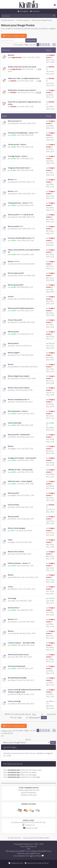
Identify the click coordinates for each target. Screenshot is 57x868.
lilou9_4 (13, 355)
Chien (10, 540)
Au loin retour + (14, 608)
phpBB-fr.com (35, 853)
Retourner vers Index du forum (7, 733)
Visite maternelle (15, 423)
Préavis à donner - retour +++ (19, 563)
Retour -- (11, 631)
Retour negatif (14, 353)
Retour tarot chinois (16, 552)
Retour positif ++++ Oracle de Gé (21, 215)
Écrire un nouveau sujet (14, 36)
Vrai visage (12, 598)
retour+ (11, 296)
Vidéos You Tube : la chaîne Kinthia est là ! (24, 78)
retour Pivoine (13, 505)
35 (54, 45)
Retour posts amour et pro (18, 654)
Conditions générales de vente (28, 790)
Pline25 (13, 437)
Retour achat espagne (17, 528)
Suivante (51, 714)
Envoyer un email (32, 828)
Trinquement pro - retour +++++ (20, 203)
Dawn (13, 346)
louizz (13, 507)
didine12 (14, 680)
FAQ (29, 849)
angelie (13, 449)
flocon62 (14, 299)
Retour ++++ (13, 191)
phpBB (21, 851)
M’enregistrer (24, 11)
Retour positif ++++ (15, 226)
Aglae (13, 542)
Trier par (19, 717)
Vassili (13, 601)
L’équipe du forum (17, 863)
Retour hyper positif (16, 273)
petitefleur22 (15, 367)
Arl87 (13, 530)
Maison (11, 575)
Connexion (36, 11)
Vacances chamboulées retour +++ (21, 238)
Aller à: (28, 740)
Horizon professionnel (17, 666)
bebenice (14, 322)
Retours (11, 55)
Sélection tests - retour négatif (20, 481)
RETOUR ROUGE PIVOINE (17, 678)
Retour (11, 364)
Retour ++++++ (14, 261)
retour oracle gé (14, 701)
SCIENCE (14, 645)
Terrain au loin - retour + (17, 144)
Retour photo (13, 343)
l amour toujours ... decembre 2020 (21, 643)
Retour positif (13, 332)
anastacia (14, 182)
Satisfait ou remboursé (29, 795)
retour (10, 587)
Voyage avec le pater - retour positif (22, 458)
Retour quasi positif (16, 285)
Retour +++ (12, 179)
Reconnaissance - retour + (18, 411)
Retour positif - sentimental (19, 434)
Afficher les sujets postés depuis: (24, 714)
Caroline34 (14, 123)
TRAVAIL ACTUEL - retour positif (20, 470)
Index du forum (9, 20)
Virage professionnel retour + (19, 168)
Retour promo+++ (15, 121)
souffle (13, 135)
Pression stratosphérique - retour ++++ (23, 133)
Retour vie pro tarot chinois (19, 388)
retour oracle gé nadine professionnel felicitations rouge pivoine (24, 691)
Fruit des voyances (23, 20)
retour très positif (15, 320)
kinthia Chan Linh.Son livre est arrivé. (22, 67)
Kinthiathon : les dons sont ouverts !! (22, 90)
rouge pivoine (16, 57)
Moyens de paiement (29, 792)
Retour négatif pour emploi (19, 376)
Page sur (30, 45)
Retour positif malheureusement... (21, 308)
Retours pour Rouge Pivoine (42, 20)
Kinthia (52, 67)
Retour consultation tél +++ (19, 399)
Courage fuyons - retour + (18, 156)
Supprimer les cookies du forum (38, 863)
